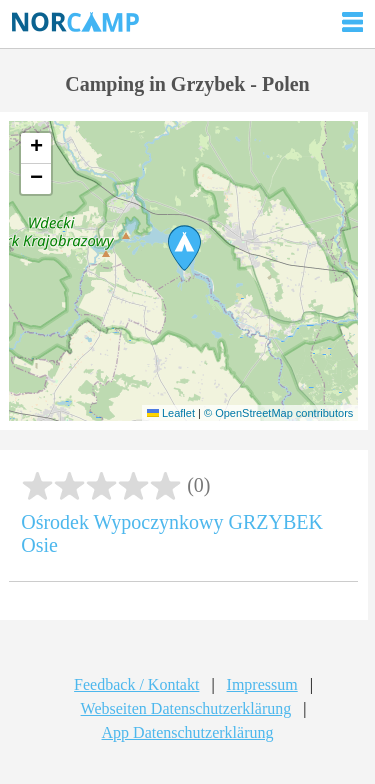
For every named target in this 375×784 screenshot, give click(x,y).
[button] (184, 248)
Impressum (262, 684)
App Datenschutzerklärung (188, 732)
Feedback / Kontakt (136, 684)
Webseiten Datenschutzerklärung (186, 708)
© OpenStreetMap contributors (278, 413)
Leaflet (171, 413)
